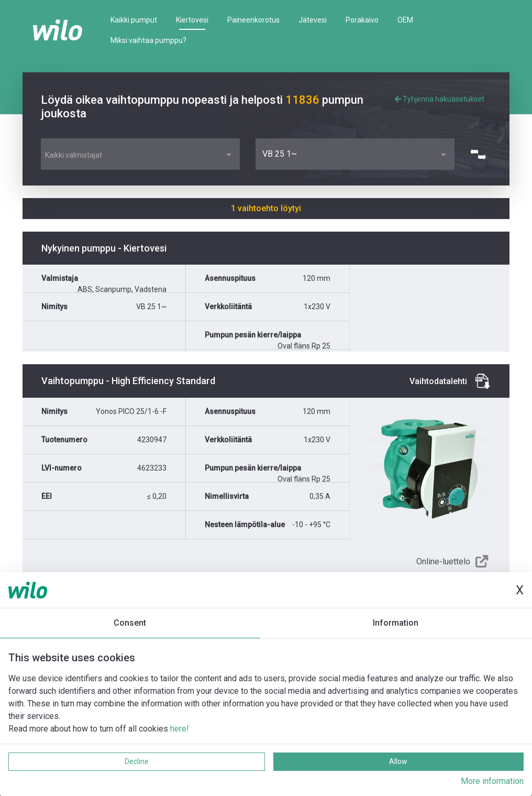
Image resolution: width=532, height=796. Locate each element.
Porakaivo (362, 20)
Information (396, 623)
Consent (130, 623)
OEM (405, 20)
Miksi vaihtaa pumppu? (148, 40)
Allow (398, 761)
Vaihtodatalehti (438, 381)
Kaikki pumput (134, 20)
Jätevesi (313, 20)
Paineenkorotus (253, 20)
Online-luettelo (443, 561)
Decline (137, 761)
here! (180, 729)
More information (492, 781)
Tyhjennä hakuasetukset (440, 99)
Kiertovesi (192, 20)
